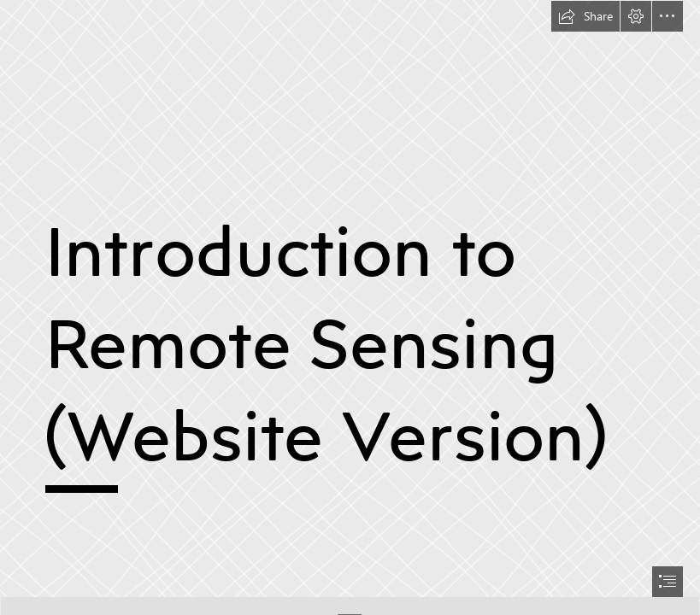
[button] (585, 16)
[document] (350, 307)
